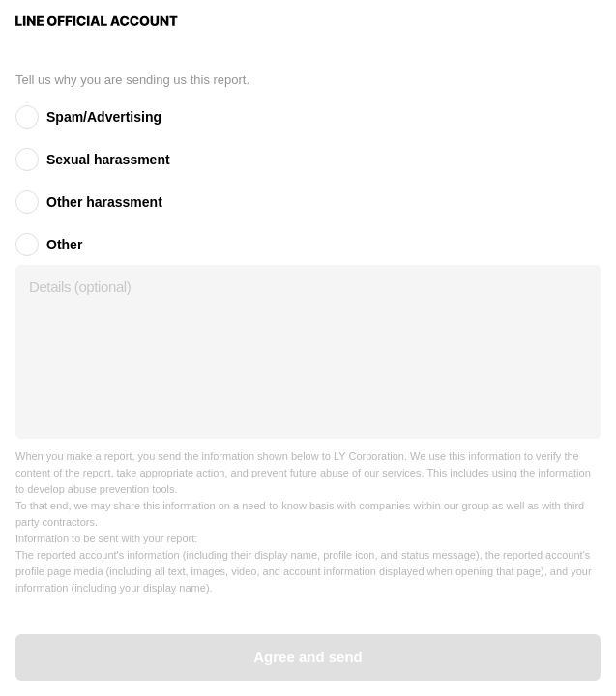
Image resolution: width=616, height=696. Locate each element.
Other (64, 245)
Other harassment (104, 202)
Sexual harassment (108, 159)
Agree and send (308, 657)
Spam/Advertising (104, 117)
